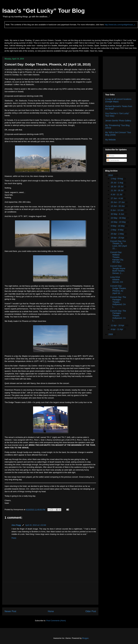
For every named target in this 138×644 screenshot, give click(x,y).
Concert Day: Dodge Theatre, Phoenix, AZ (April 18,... (118, 289)
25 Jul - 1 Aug (117, 183)
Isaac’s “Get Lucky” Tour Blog (43, 11)
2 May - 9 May (117, 230)
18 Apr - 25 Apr (118, 238)
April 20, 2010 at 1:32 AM (36, 525)
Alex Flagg (16, 525)
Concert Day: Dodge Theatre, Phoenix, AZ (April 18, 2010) (48, 64)
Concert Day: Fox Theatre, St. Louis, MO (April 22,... (119, 245)
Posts (111, 156)
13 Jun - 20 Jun (118, 206)
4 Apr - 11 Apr (117, 329)
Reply (14, 538)
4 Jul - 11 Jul (117, 194)
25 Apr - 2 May (118, 234)
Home (51, 611)
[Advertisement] (50, 593)
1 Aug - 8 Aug (117, 179)
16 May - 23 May (118, 222)
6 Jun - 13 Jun (117, 210)
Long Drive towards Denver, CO (117, 280)
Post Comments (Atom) (56, 621)
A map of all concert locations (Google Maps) (118, 100)
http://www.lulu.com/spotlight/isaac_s (120, 25)
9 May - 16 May (118, 226)
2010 (111, 175)
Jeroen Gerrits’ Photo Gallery (118, 121)
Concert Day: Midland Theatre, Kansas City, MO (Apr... (117, 257)
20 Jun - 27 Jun (118, 202)
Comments (113, 160)
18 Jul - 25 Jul (117, 186)
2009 (111, 334)
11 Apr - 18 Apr (118, 325)
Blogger (85, 638)
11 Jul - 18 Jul (117, 190)
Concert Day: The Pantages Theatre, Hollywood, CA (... (118, 302)
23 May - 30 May (118, 218)
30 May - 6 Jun (118, 214)
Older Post (91, 611)
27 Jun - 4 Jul (117, 198)
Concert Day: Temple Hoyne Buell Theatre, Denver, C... (118, 270)
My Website (110, 140)
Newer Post (10, 611)
